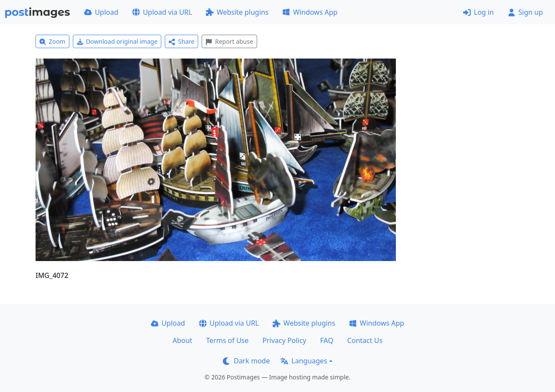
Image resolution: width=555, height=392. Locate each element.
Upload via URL (162, 12)
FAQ (326, 340)
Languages (304, 361)
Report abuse (229, 41)
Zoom (52, 41)
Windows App (310, 12)
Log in (478, 12)
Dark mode (246, 361)
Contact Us (365, 340)
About (182, 340)
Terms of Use (227, 340)
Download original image (117, 41)
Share (181, 41)
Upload (101, 12)
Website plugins (237, 12)
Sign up (525, 12)
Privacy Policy (284, 340)
